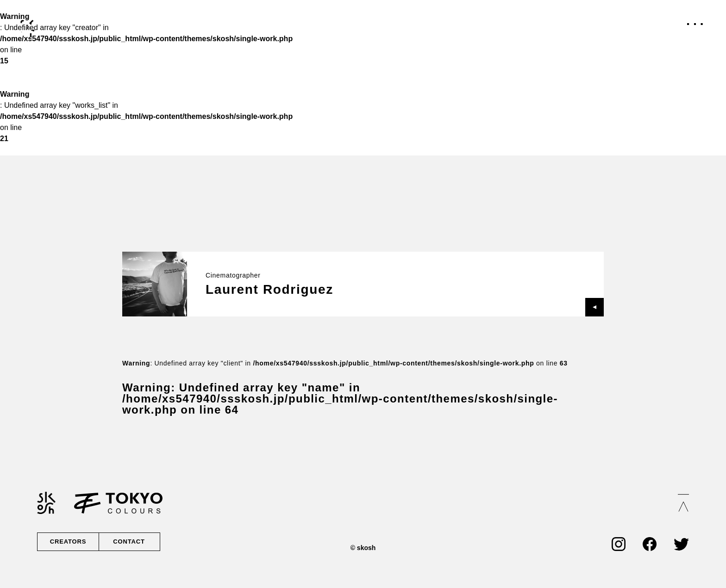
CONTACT (128, 542)
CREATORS (68, 542)
